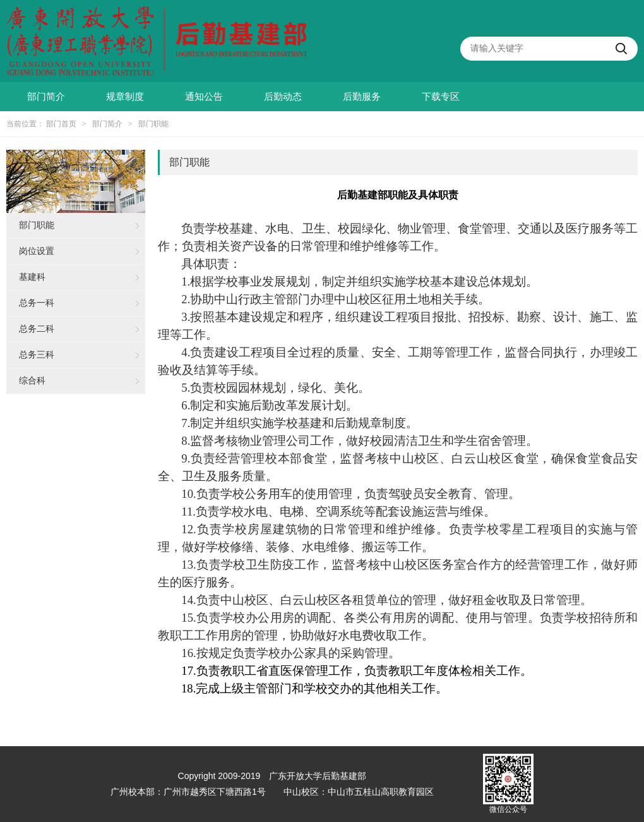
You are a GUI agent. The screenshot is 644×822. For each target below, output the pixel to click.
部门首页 (61, 124)
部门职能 (153, 124)
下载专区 (441, 97)
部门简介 (46, 97)
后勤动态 (283, 97)
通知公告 (204, 97)
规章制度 (125, 97)
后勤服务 (362, 97)
